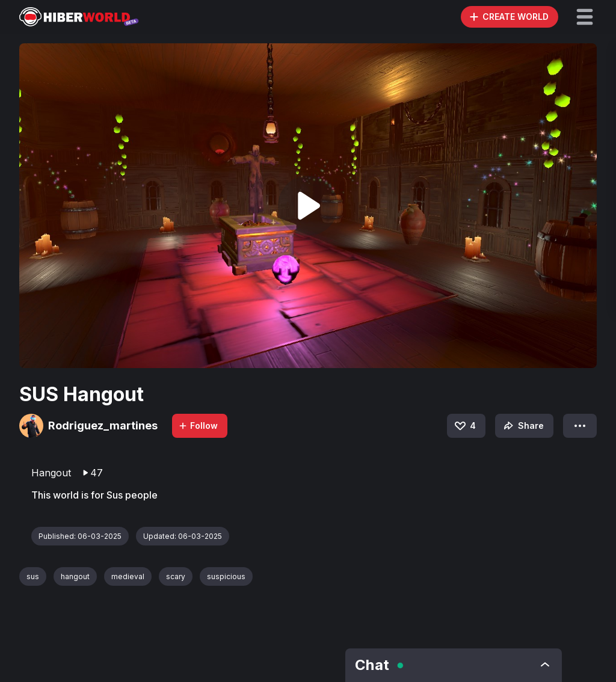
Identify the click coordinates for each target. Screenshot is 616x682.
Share (522, 426)
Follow (198, 425)
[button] (585, 17)
